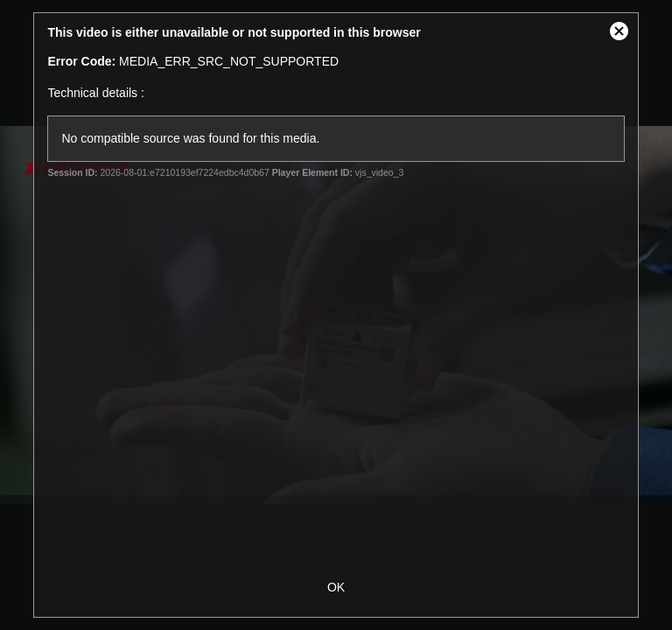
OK (336, 587)
